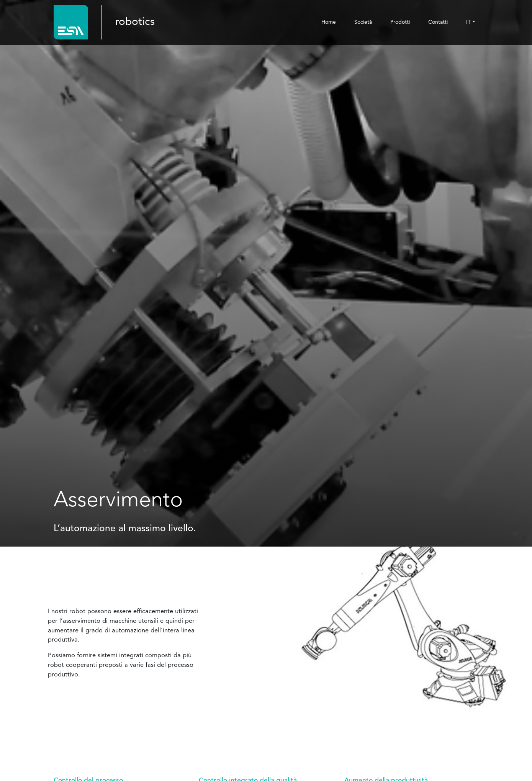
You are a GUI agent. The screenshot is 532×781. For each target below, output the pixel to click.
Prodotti (400, 22)
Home (329, 22)
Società (363, 22)
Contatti (438, 22)
